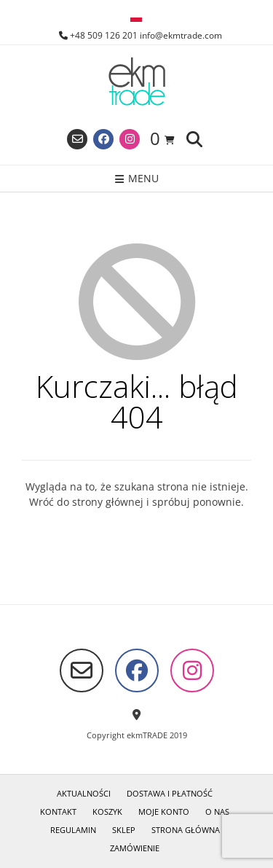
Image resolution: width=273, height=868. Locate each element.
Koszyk (107, 812)
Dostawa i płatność (170, 793)
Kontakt (58, 812)
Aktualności (84, 793)
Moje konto (164, 812)
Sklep (124, 830)
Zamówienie (135, 848)
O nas (217, 812)
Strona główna (186, 830)
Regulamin (73, 830)
